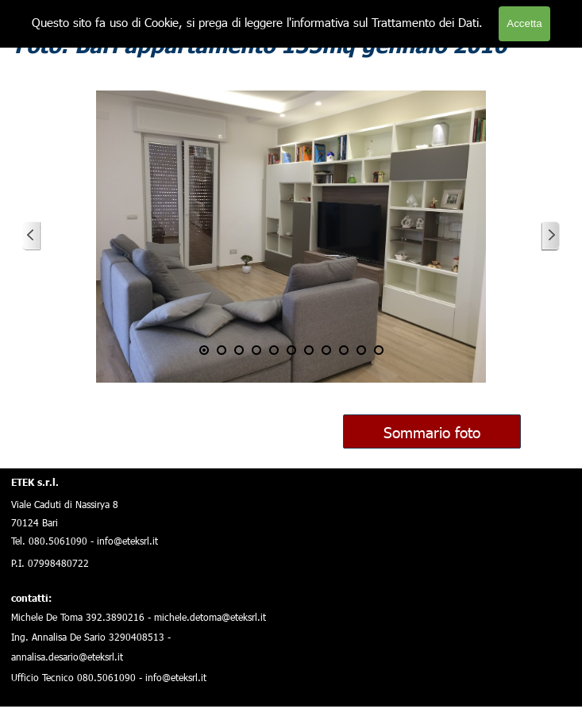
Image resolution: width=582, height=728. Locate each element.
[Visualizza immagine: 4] (256, 350)
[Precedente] (32, 236)
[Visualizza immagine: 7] (309, 350)
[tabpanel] (143, 577)
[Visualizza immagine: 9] (344, 350)
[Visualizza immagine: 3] (239, 350)
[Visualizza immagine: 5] (274, 350)
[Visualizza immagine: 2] (222, 350)
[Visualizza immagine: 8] (326, 350)
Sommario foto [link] (432, 431)
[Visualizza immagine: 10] (361, 350)
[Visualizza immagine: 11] (379, 350)
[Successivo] (550, 236)
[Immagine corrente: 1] (204, 350)
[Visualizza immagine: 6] (291, 350)
